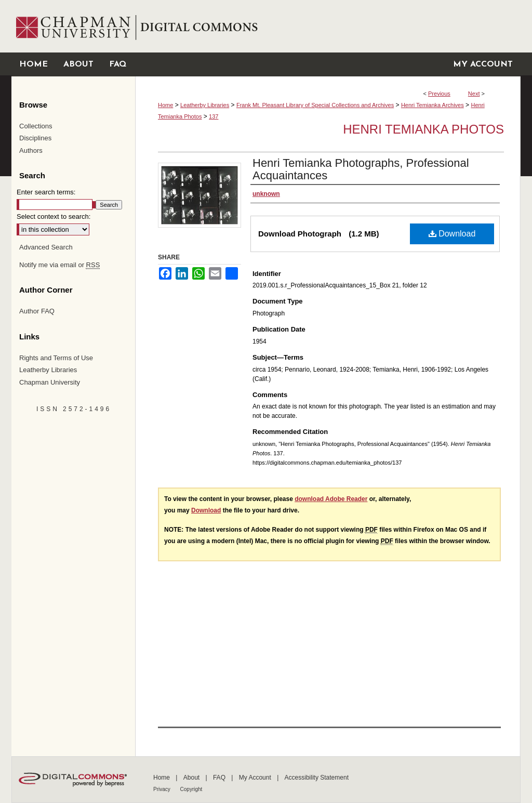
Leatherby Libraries (205, 105)
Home (165, 105)
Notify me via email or (59, 265)
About (192, 778)
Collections (36, 126)
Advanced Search (46, 247)
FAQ (220, 778)
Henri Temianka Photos (423, 129)
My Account (256, 778)
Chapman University (50, 382)
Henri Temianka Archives (433, 105)
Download (452, 234)
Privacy (163, 789)
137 (214, 116)
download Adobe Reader (331, 499)
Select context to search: (54, 216)
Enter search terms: (46, 192)
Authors (31, 150)
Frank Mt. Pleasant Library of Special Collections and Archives (315, 105)
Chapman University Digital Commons (328, 26)
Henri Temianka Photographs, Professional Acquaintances (361, 169)
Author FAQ (37, 311)
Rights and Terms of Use (56, 358)
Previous (439, 94)
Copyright (191, 789)
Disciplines (35, 138)
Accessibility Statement (317, 778)
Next (474, 94)
